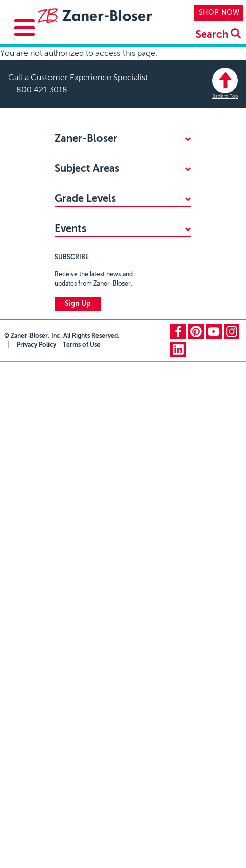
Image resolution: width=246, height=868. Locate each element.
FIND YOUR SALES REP (93, 174)
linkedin (178, 463)
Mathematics (76, 216)
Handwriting (74, 233)
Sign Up (78, 418)
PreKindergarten (81, 275)
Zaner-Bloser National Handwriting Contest (112, 338)
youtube (214, 445)
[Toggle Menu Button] (24, 28)
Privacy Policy (36, 459)
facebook (178, 445)
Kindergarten (76, 292)
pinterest (196, 445)
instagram (232, 445)
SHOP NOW (219, 13)
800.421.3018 (42, 90)
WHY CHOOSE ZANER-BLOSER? (109, 158)
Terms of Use (82, 459)
